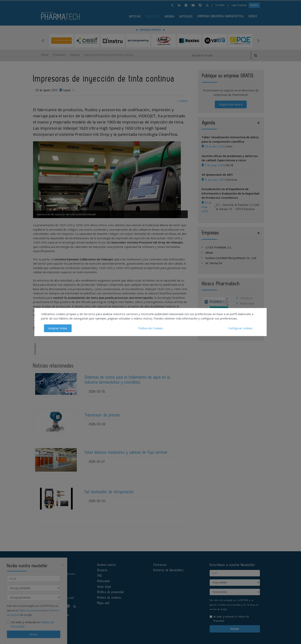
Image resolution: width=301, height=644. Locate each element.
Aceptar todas (58, 328)
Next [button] (258, 41)
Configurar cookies (240, 328)
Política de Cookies (151, 328)
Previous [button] (43, 41)
